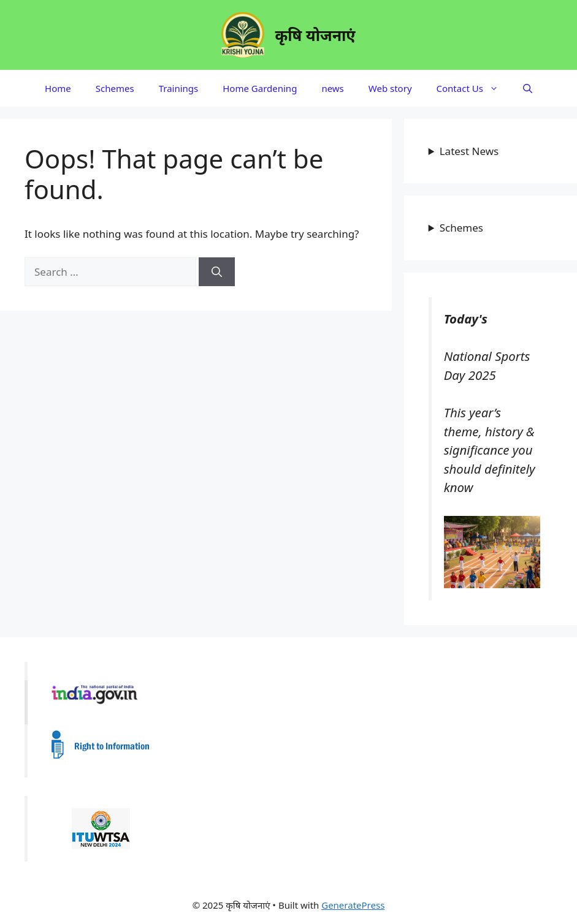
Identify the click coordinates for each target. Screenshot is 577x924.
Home (58, 88)
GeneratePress (353, 905)
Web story (390, 88)
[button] (528, 88)
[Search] (217, 272)
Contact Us (474, 88)
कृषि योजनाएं (315, 35)
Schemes (115, 88)
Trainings (179, 88)
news (332, 88)
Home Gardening (260, 88)
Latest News (469, 151)
